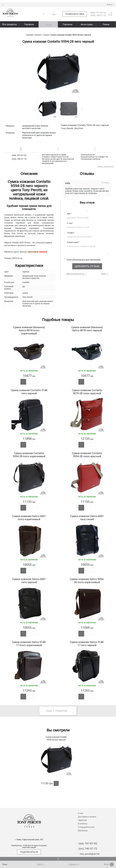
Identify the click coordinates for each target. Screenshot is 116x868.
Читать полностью (105, 160)
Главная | (30, 28)
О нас (81, 813)
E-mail (70, 217)
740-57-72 (98, 13)
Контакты (83, 824)
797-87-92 (98, 11)
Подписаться (29, 852)
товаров (61, 712)
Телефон (71, 226)
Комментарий (73, 236)
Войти (104, 267)
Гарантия (82, 820)
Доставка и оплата (87, 817)
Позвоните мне (75, 12)
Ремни (106, 22)
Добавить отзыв (87, 260)
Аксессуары (87, 22)
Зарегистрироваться (75, 267)
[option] (58, 65)
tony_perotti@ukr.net (89, 854)
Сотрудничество (86, 827)
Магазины (83, 830)
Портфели (29, 22)
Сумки (48, 22)
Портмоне (68, 22)
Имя (69, 207)
